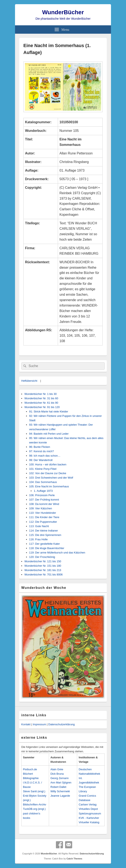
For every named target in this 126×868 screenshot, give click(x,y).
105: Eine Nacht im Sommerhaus (49, 486)
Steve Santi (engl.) (34, 791)
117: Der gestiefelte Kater (45, 544)
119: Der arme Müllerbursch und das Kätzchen (57, 553)
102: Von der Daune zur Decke (48, 473)
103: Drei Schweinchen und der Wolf (51, 478)
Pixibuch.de (30, 769)
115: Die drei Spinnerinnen (45, 535)
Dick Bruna (57, 774)
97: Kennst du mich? (42, 451)
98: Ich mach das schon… (45, 456)
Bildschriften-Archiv (35, 804)
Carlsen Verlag (88, 804)
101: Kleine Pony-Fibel (43, 469)
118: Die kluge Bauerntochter (47, 548)
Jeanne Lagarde (60, 796)
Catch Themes (74, 859)
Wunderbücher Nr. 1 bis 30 (40, 394)
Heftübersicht (29, 381)
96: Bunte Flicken (40, 447)
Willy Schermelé (60, 791)
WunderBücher (63, 12)
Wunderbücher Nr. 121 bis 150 (43, 561)
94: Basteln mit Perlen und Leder (49, 434)
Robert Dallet (58, 787)
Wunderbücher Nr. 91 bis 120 (42, 407)
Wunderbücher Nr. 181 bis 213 (43, 570)
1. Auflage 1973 (43, 491)
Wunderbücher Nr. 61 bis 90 (41, 403)
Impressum (39, 724)
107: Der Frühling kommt (44, 500)
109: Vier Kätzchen (41, 508)
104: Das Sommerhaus (43, 482)
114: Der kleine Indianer (44, 531)
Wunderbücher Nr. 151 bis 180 (43, 566)
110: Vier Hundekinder (43, 513)
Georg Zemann (60, 778)
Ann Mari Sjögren (61, 783)
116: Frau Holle (38, 539)
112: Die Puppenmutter (43, 522)
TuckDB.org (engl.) (34, 809)
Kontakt (26, 724)
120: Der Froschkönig (42, 557)
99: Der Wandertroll (41, 460)
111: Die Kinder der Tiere (44, 517)
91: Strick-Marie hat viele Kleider (49, 412)
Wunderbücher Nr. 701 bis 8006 (43, 575)
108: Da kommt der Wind (44, 504)
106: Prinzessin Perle (42, 495)
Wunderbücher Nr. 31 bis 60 (41, 398)
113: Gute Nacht (39, 526)
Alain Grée (57, 769)
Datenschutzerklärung (62, 724)
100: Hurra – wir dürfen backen (48, 464)
